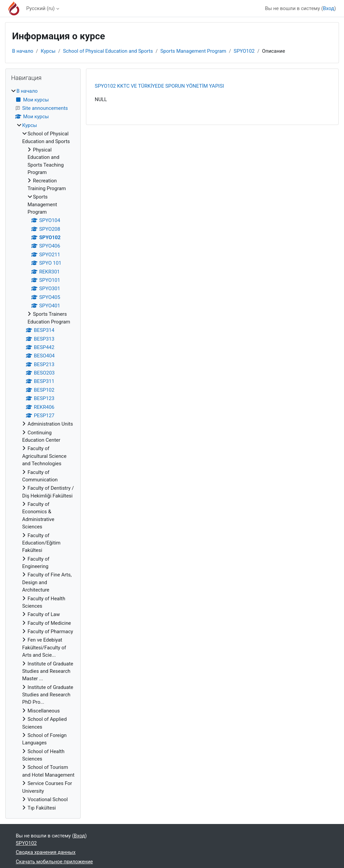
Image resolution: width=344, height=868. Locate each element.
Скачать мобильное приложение (54, 862)
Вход (329, 8)
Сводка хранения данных (46, 852)
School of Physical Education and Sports (108, 51)
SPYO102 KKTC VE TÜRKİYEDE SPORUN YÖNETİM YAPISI (159, 86)
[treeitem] (43, 449)
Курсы (48, 51)
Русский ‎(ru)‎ (40, 8)
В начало (23, 51)
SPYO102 (244, 51)
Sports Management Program (193, 51)
